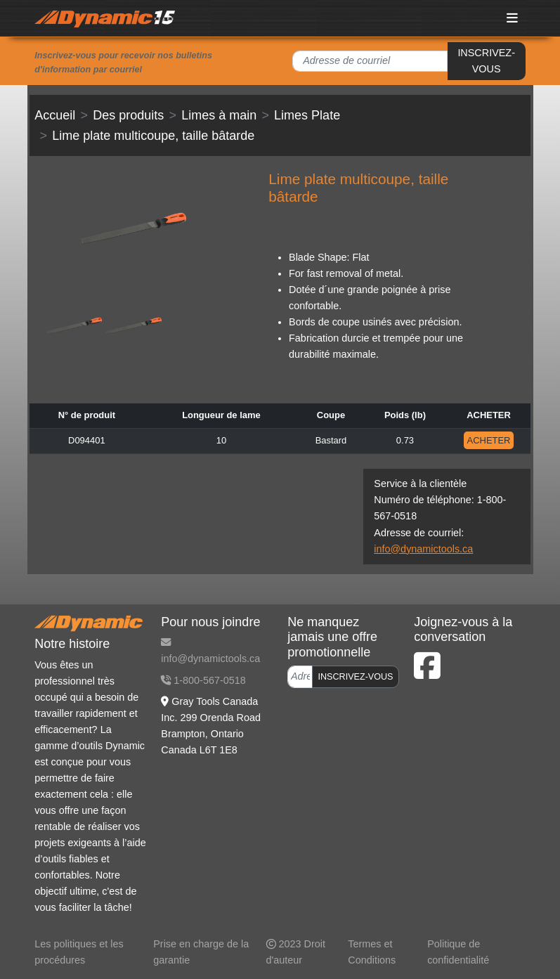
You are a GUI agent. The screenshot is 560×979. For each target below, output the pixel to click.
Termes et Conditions (372, 952)
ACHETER (489, 440)
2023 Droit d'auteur (296, 952)
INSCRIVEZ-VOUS (486, 61)
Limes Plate (307, 115)
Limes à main (219, 115)
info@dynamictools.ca (423, 549)
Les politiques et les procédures (79, 952)
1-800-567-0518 (203, 680)
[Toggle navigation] (512, 18)
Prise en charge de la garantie (201, 952)
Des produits (128, 115)
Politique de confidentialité (458, 952)
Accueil (55, 115)
